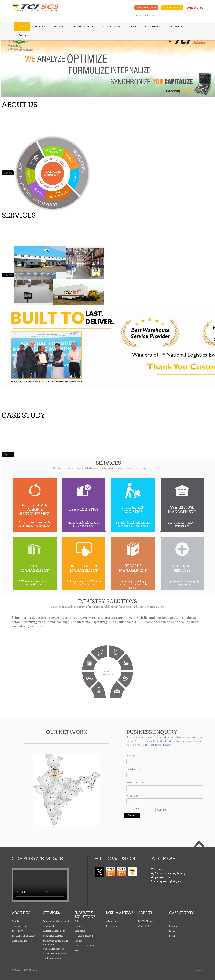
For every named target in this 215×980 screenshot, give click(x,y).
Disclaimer (198, 970)
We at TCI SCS (145, 926)
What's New (195, 8)
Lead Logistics (50, 926)
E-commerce (175, 926)
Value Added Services (53, 949)
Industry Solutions (84, 26)
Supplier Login (172, 8)
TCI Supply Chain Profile (24, 936)
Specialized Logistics (53, 936)
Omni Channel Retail (85, 946)
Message (133, 796)
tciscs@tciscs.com (161, 745)
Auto (77, 921)
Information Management (56, 921)
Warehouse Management (55, 954)
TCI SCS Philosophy (147, 921)
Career (133, 26)
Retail (172, 936)
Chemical (79, 926)
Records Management (54, 931)
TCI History (17, 931)
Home (22, 26)
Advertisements (114, 921)
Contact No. (135, 769)
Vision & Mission (19, 941)
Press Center (112, 926)
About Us (40, 26)
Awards (15, 921)
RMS (77, 951)
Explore (8, 173)
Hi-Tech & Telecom (84, 936)
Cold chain (80, 931)
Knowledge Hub (20, 926)
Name (131, 756)
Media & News (112, 26)
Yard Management (52, 959)
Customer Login (146, 8)
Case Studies (153, 26)
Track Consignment (145, 15)
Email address (136, 782)
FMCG (172, 931)
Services (59, 26)
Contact (23, 35)
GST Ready (175, 26)
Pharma (79, 941)
